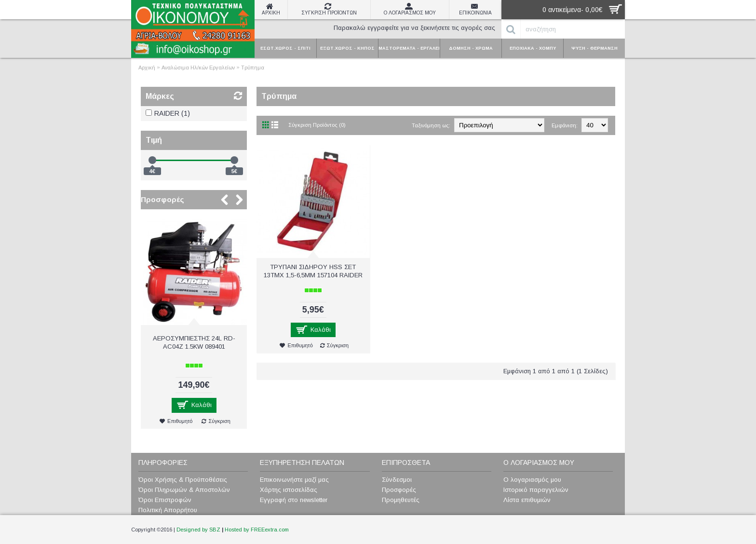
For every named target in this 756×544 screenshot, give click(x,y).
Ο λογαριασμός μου (532, 480)
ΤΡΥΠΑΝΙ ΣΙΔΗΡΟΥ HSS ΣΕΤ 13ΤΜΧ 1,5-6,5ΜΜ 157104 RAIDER (313, 271)
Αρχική (147, 68)
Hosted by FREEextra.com (257, 530)
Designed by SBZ (198, 530)
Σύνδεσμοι (397, 480)
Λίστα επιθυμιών (527, 500)
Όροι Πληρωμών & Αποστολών (184, 490)
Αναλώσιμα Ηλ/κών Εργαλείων (198, 68)
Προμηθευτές (401, 500)
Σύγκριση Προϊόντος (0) (317, 125)
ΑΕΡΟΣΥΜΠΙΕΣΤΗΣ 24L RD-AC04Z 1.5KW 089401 (194, 342)
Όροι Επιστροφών (165, 500)
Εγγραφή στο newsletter (294, 500)
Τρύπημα (253, 68)
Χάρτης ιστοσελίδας (289, 490)
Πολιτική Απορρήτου (168, 510)
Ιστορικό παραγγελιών (536, 490)
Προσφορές (162, 199)
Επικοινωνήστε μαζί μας (294, 480)
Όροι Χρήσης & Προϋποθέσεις (183, 480)
